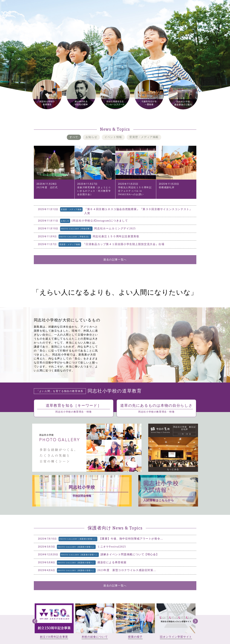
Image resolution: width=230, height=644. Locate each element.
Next (195, 621)
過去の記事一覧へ (115, 260)
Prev (35, 621)
